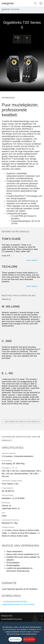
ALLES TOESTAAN (29, 639)
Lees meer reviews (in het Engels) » (22, 422)
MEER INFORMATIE (15, 639)
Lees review (32, 260)
